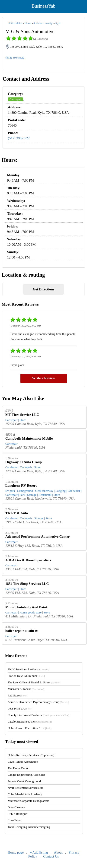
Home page (16, 852)
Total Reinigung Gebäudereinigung (29, 827)
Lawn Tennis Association (23, 762)
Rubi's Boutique (17, 814)
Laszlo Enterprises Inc (30, 722)
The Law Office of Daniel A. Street (34, 682)
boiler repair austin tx (22, 631)
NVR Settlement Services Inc (25, 788)
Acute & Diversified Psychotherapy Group (38, 702)
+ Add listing (39, 852)
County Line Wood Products (38, 715)
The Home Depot (18, 768)
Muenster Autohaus (26, 689)
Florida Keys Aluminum (26, 676)
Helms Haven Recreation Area (30, 728)
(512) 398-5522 (15, 57)
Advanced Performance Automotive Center (37, 537)
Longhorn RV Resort (21, 486)
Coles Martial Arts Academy (25, 794)
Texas (28, 23)
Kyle (58, 23)
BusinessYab (43, 6)
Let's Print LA (20, 708)
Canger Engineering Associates (26, 775)
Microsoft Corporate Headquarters (28, 801)
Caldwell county (43, 23)
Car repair (16, 99)
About (58, 852)
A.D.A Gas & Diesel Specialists (28, 560)
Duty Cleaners (16, 807)
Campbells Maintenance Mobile (29, 438)
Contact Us (51, 856)
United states (15, 23)
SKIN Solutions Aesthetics (28, 669)
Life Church (15, 820)
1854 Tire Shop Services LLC (27, 584)
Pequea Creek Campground (24, 781)
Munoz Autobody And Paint (26, 607)
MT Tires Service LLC (22, 415)
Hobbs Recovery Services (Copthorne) (31, 755)
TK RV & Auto (17, 513)
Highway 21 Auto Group (24, 462)
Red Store (18, 695)
